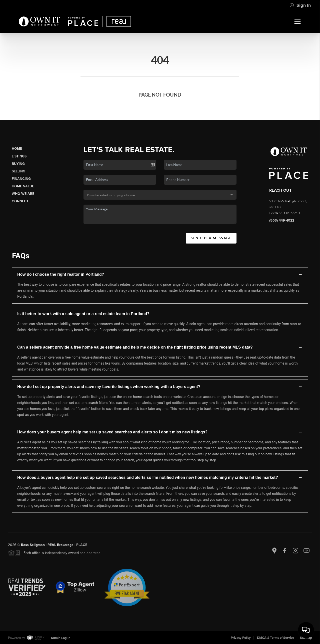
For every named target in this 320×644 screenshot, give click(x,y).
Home (17, 149)
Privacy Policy (241, 638)
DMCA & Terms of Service (275, 638)
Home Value (23, 186)
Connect (20, 201)
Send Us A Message (211, 238)
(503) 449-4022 (282, 220)
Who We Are (23, 194)
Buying (18, 164)
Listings (19, 156)
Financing (21, 179)
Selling (18, 171)
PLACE (82, 547)
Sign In (300, 5)
